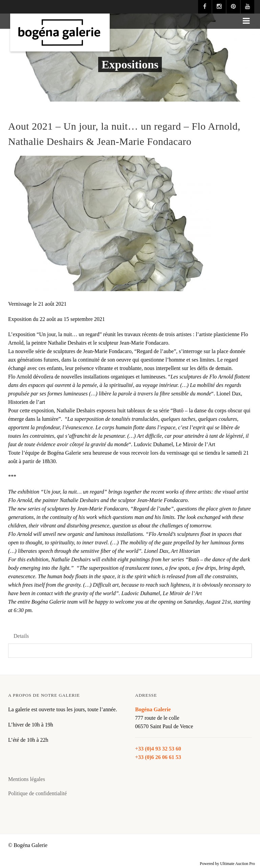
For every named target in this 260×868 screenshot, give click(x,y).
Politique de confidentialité (37, 793)
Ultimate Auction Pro (237, 864)
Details (21, 636)
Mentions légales (27, 779)
